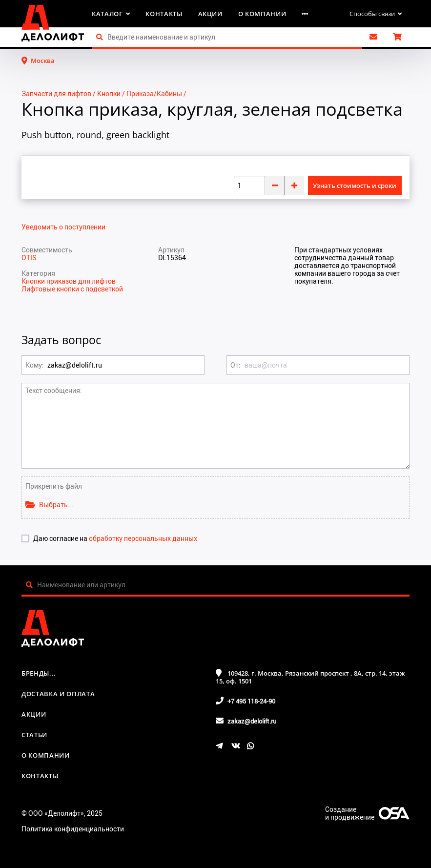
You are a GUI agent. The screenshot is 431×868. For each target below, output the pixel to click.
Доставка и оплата (58, 694)
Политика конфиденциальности (73, 829)
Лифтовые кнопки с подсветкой (72, 289)
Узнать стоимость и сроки (355, 186)
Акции (210, 14)
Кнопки (109, 93)
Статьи (34, 735)
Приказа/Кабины (154, 93)
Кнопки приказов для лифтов (69, 281)
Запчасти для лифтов (56, 93)
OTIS (29, 258)
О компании (262, 14)
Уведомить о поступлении (63, 227)
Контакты (164, 14)
